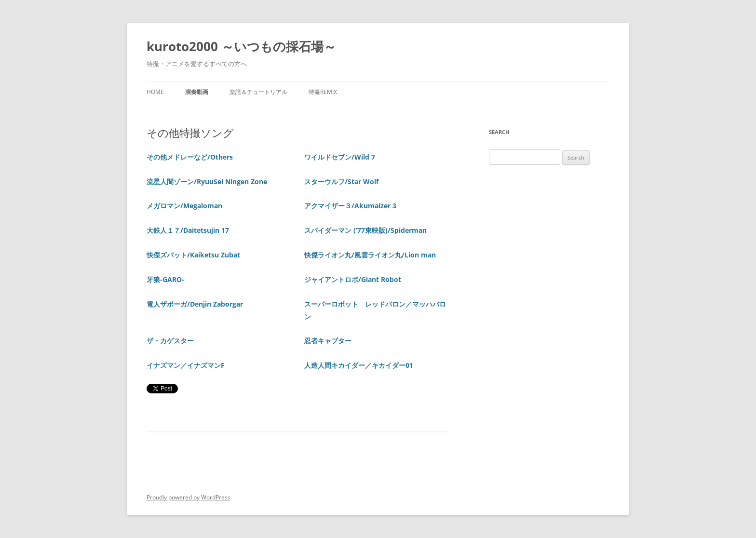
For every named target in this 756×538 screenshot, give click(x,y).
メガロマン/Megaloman (184, 206)
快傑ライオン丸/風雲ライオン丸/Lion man (370, 255)
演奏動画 (197, 92)
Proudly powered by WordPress (189, 497)
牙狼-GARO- (165, 279)
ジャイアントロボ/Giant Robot (353, 279)
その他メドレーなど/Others (190, 157)
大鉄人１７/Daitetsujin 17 (188, 230)
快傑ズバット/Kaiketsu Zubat (193, 255)
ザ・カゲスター (170, 341)
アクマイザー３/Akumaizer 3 (350, 206)
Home (155, 92)
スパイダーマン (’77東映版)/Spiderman (365, 230)
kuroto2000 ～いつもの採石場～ (241, 46)
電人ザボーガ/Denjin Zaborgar (195, 304)
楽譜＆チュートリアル (258, 92)
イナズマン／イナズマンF (186, 365)
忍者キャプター (328, 341)
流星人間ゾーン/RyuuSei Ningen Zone (207, 182)
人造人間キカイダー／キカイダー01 (359, 365)
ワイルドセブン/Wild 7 (340, 157)
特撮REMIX (323, 92)
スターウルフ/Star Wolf (341, 182)
